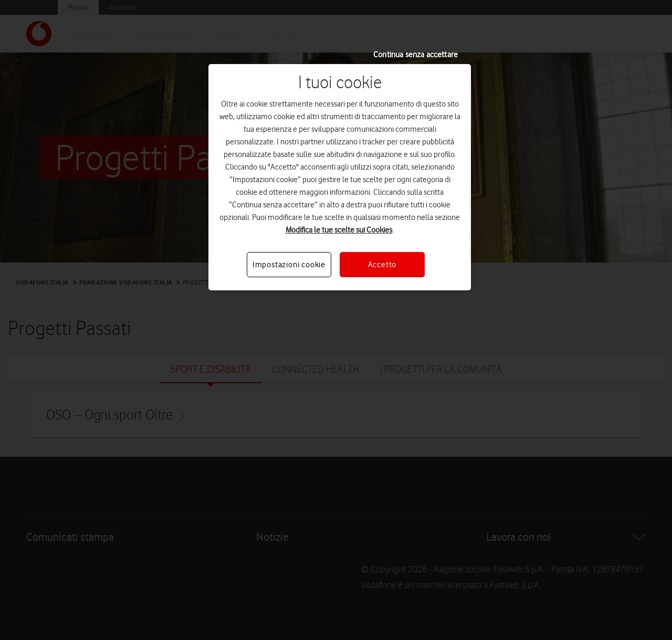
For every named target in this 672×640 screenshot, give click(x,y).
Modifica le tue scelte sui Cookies (339, 230)
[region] (340, 177)
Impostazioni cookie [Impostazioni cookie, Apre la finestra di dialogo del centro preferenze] (289, 265)
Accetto (382, 265)
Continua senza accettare (416, 55)
